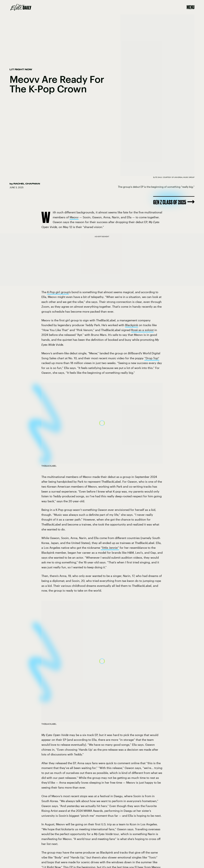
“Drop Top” (152, 358)
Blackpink (132, 325)
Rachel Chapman (27, 184)
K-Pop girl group (58, 292)
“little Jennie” (110, 548)
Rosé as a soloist (142, 330)
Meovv (74, 217)
